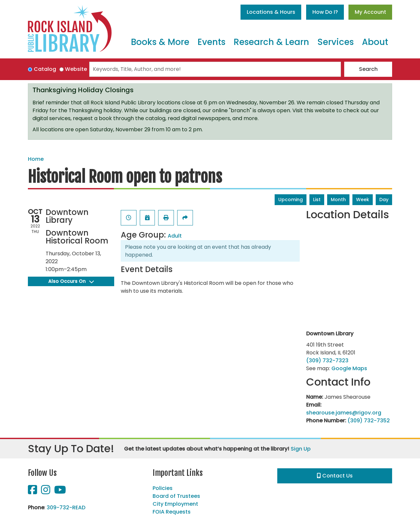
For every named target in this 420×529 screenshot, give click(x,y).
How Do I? (325, 12)
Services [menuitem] (336, 42)
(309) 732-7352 (369, 421)
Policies (163, 488)
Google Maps (349, 368)
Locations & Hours (271, 12)
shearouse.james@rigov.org (344, 413)
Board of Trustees (176, 496)
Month (338, 200)
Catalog (45, 69)
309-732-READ (66, 508)
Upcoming (291, 200)
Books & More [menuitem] (160, 42)
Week (363, 200)
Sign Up (301, 449)
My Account (370, 12)
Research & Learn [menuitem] (271, 42)
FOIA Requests (172, 512)
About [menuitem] (375, 42)
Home (36, 159)
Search (368, 69)
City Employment (175, 504)
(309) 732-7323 (327, 360)
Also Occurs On (71, 281)
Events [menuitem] (211, 42)
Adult (175, 236)
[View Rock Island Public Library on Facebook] (33, 492)
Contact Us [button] (335, 476)
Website (76, 69)
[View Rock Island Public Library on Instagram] (46, 492)
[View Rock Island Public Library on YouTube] (60, 492)
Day (384, 200)
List (317, 200)
